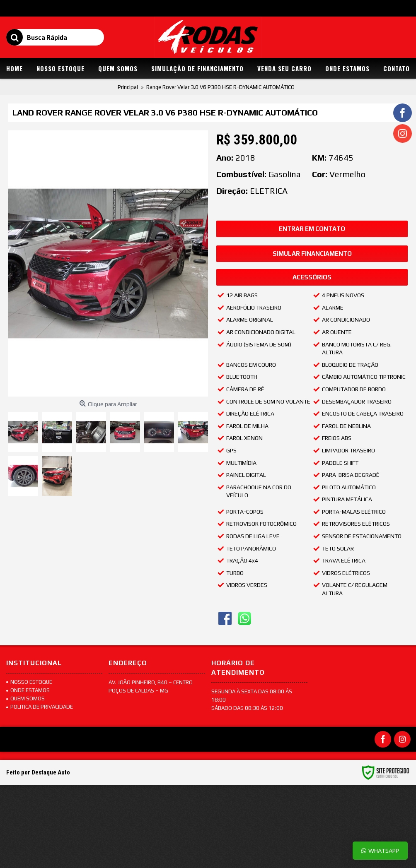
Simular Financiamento (312, 254)
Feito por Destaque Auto (38, 772)
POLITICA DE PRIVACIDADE (40, 707)
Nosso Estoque (29, 682)
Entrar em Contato (312, 229)
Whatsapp (380, 850)
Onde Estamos (28, 690)
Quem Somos (25, 698)
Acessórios (312, 277)
